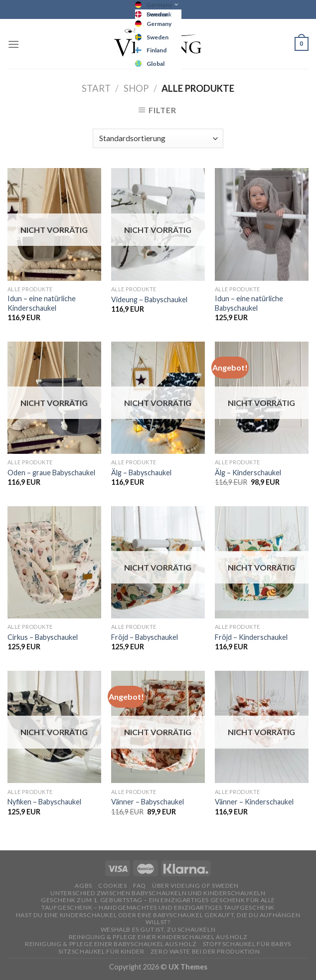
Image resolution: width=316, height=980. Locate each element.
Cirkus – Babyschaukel (43, 637)
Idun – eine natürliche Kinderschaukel (42, 303)
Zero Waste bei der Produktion (205, 951)
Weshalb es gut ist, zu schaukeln (158, 929)
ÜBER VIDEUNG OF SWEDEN (195, 885)
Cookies (112, 885)
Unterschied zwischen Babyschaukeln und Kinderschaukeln (158, 893)
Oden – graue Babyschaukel (51, 473)
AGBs (83, 885)
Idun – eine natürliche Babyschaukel (249, 303)
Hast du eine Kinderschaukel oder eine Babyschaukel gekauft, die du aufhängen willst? (158, 919)
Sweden (158, 37)
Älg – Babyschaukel (141, 473)
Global (156, 64)
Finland (157, 50)
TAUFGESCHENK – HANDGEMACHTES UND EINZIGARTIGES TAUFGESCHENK (158, 907)
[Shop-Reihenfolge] (158, 138)
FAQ (140, 885)
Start (96, 88)
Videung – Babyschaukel (149, 299)
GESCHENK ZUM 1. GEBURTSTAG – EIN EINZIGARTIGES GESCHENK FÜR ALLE (158, 900)
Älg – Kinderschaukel (248, 473)
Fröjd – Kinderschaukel (251, 637)
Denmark (159, 14)
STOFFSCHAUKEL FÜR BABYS (247, 944)
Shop (136, 88)
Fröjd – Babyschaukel (145, 637)
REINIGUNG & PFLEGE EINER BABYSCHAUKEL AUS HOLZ (111, 944)
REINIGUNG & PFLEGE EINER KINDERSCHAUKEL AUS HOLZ (158, 937)
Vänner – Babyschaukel (148, 802)
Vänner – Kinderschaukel (254, 802)
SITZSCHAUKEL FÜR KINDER (101, 951)
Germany (159, 5)
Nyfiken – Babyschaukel (44, 802)
